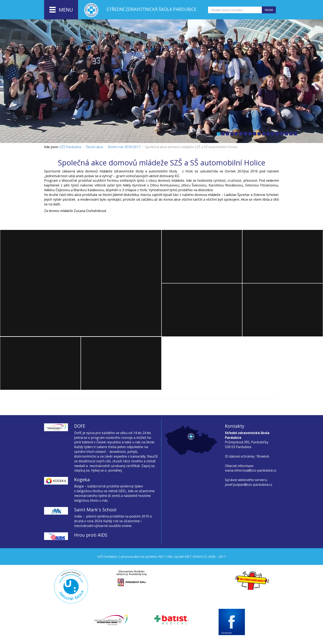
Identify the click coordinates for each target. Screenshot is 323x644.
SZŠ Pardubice (70, 147)
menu (61, 10)
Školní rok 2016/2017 (124, 147)
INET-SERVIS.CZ (196, 556)
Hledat (269, 10)
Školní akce (95, 147)
